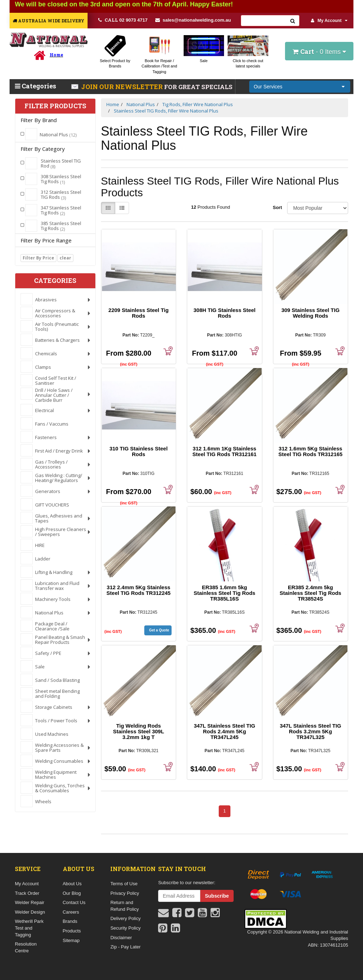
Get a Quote (159, 630)
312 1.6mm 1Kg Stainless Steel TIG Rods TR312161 (225, 451)
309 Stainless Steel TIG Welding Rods (311, 313)
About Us (72, 884)
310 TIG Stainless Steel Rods (139, 451)
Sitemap (71, 940)
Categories (35, 86)
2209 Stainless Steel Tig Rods (139, 313)
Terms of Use (124, 884)
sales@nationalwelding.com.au (193, 20)
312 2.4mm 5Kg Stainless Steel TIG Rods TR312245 (138, 590)
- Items (319, 51)
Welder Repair (30, 902)
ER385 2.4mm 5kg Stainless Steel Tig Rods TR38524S (311, 593)
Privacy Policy (125, 893)
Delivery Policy (125, 918)
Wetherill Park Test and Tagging (29, 928)
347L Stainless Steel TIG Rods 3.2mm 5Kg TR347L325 (310, 731)
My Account (329, 21)
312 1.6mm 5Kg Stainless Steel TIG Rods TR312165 (310, 451)
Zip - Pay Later (125, 947)
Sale (203, 61)
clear (65, 258)
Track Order (27, 893)
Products (72, 931)
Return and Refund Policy (124, 906)
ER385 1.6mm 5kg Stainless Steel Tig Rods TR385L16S (224, 593)
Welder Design (30, 912)
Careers (71, 912)
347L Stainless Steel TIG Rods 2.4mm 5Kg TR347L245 (225, 731)
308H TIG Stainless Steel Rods (225, 313)
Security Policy (125, 928)
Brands (70, 921)
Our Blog (72, 893)
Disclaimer (121, 938)
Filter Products (55, 106)
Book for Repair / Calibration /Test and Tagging (159, 66)
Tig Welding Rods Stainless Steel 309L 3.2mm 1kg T (139, 731)
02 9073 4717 (123, 20)
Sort (277, 207)
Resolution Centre (26, 947)
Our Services (268, 87)
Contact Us (74, 902)
